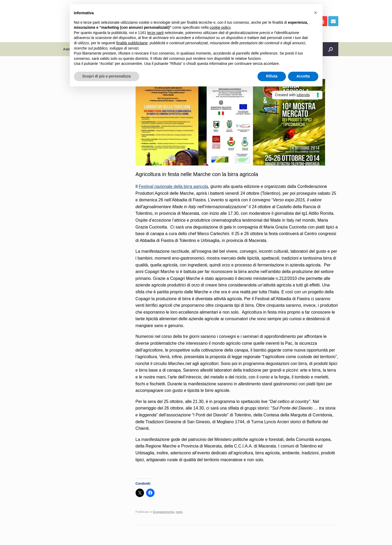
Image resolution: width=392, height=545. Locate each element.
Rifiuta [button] (272, 76)
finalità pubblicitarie (132, 43)
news (179, 512)
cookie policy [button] (220, 27)
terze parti (155, 33)
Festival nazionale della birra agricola (173, 186)
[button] (316, 13)
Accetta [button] (303, 76)
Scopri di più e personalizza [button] (107, 76)
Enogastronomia (163, 512)
